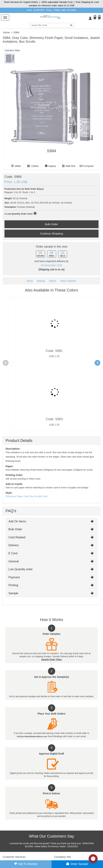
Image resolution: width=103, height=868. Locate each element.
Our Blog (59, 810)
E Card (13, 485)
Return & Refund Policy (14, 830)
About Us (59, 794)
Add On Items (17, 453)
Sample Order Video (51, 591)
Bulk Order (15, 461)
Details (41, 281)
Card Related (17, 469)
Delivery (14, 477)
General (14, 493)
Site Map (7, 805)
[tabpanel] (51, 110)
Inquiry (50, 166)
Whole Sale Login (11, 800)
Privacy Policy (9, 824)
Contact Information (64, 805)
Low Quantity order (21, 501)
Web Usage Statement (14, 840)
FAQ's (53, 281)
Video (16, 166)
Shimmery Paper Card (17, 428)
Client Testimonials (63, 800)
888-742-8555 (69, 10)
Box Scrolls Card (39, 428)
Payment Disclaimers (13, 835)
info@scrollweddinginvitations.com (64, 859)
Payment (14, 509)
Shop (30, 281)
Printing (13, 517)
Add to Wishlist (26, 864)
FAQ (5, 810)
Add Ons (69, 166)
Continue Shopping (52, 233)
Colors (33, 166)
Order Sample (77, 864)
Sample (13, 525)
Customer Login (10, 794)
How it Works (68, 281)
